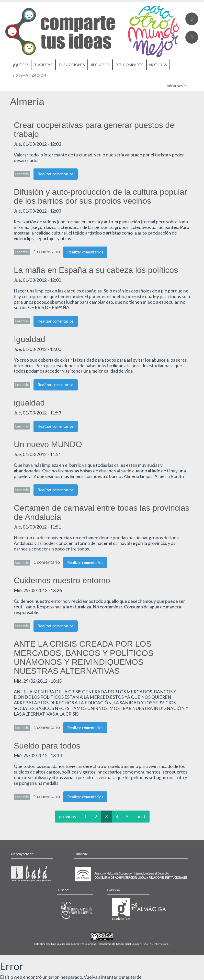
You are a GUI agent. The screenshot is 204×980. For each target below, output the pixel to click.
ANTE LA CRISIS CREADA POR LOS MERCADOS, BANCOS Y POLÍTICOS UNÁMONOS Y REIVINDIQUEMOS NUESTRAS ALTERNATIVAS (84, 657)
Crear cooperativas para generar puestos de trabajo (94, 130)
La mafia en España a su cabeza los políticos (96, 270)
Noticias (158, 65)
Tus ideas (43, 65)
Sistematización (29, 75)
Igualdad (30, 339)
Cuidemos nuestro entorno (62, 580)
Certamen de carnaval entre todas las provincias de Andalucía (102, 512)
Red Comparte (129, 65)
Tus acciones (72, 65)
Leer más (23, 174)
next (141, 817)
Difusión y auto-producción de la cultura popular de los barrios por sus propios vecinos (100, 196)
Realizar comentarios (56, 174)
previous (67, 817)
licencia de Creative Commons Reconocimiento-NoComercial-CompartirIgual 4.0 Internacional (115, 944)
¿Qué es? (20, 65)
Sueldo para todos (47, 746)
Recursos (100, 65)
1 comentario (47, 252)
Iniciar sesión (177, 86)
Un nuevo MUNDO (48, 444)
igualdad (29, 403)
